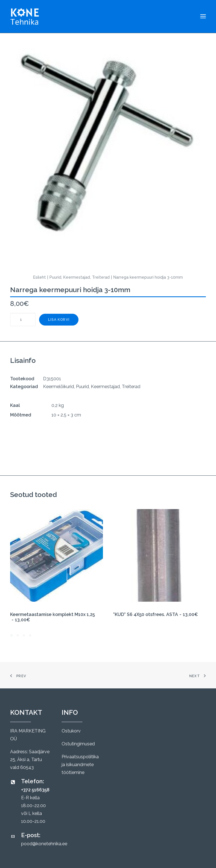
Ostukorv (71, 731)
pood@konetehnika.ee (44, 844)
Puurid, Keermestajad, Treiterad (80, 277)
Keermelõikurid (58, 387)
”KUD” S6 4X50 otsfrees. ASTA (156, 614)
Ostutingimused (78, 744)
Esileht (40, 277)
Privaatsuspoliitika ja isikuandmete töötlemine (80, 765)
